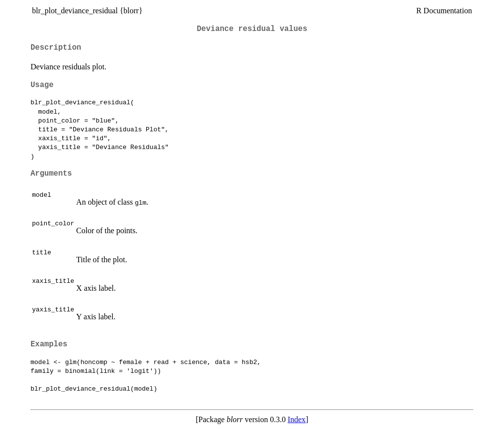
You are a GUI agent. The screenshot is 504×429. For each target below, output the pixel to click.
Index (296, 419)
